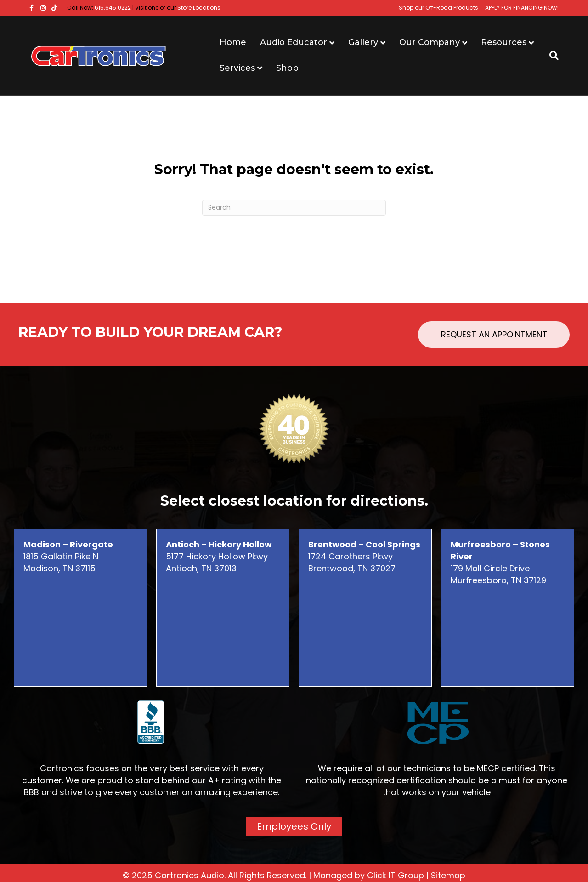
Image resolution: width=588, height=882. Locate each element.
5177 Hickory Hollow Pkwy (219, 550)
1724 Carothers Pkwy (364, 550)
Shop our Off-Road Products (438, 8)
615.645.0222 (113, 8)
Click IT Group (396, 875)
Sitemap (448, 875)
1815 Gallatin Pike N (68, 550)
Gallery (363, 42)
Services (237, 68)
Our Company (430, 42)
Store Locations (199, 8)
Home (233, 42)
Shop (287, 68)
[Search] (551, 56)
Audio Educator (294, 42)
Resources (504, 42)
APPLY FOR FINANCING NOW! (522, 8)
